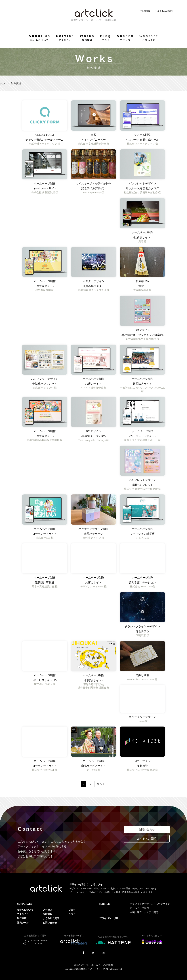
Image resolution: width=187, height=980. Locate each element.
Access (125, 38)
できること (23, 914)
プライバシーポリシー (111, 918)
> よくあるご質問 (164, 11)
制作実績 (22, 918)
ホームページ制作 (139, 908)
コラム (72, 914)
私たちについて (25, 910)
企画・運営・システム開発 (144, 912)
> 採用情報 (145, 11)
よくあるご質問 (147, 839)
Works (87, 38)
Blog (106, 38)
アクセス (47, 910)
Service (65, 38)
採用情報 (47, 914)
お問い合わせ (147, 829)
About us (40, 38)
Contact (149, 38)
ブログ (72, 910)
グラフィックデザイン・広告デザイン (150, 904)
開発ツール (23, 923)
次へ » (100, 784)
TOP (2, 84)
